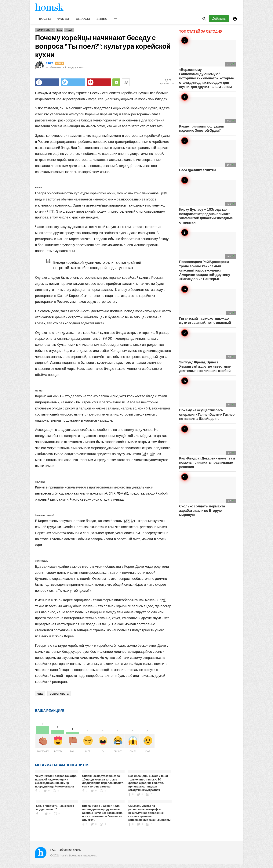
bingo (49, 67)
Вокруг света (45, 34)
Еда (59, 34)
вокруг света (59, 697)
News (69, 34)
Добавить (219, 22)
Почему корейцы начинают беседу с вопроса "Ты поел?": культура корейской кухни (103, 50)
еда (40, 697)
